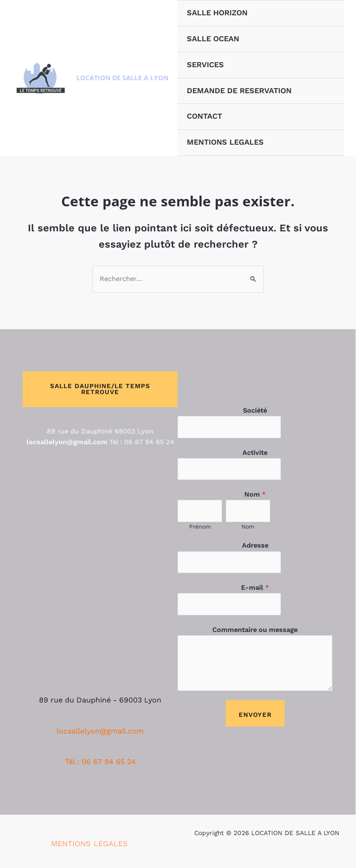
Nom (255, 494)
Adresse (255, 545)
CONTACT (204, 116)
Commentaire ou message (255, 630)
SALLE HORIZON (217, 13)
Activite (255, 453)
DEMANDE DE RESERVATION (239, 91)
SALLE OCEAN (213, 39)
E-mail (255, 587)
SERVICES (205, 65)
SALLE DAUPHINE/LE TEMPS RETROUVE (100, 389)
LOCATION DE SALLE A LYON (122, 78)
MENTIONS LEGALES (225, 142)
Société (255, 410)
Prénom (200, 527)
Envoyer (255, 715)
